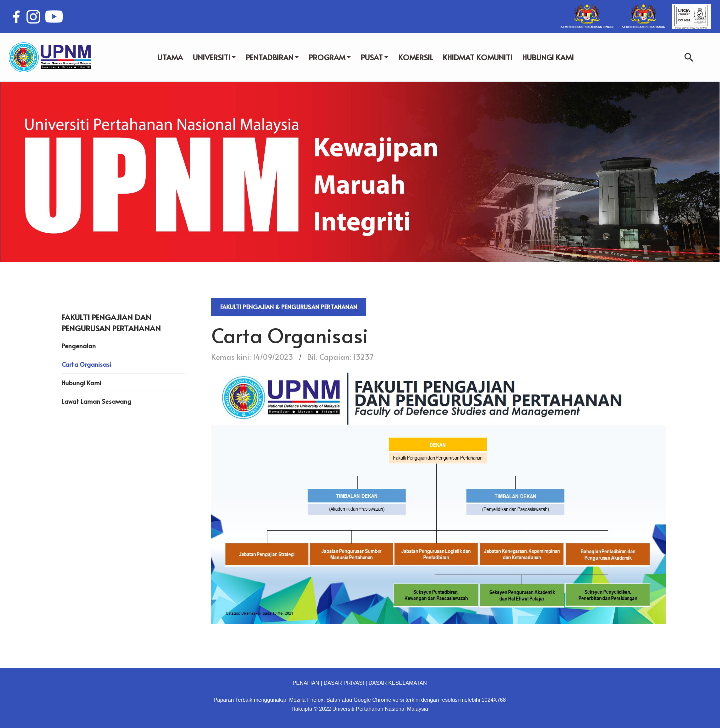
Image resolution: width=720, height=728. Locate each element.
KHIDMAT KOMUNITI (478, 57)
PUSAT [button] (375, 57)
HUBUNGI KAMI (548, 57)
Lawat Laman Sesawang (97, 401)
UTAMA (170, 57)
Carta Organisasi (87, 364)
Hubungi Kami (82, 383)
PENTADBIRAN (272, 57)
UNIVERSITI (214, 57)
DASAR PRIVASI (344, 683)
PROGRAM (330, 57)
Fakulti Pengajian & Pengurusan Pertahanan (289, 307)
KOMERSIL (416, 57)
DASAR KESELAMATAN (398, 683)
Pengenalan (79, 346)
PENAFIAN (306, 683)
